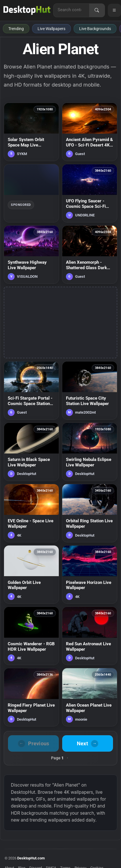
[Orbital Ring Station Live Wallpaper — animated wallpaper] (90, 513)
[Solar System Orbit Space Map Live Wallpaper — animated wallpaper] (31, 132)
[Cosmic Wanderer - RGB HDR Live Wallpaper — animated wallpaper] (31, 636)
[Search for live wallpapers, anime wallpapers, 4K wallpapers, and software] (71, 10)
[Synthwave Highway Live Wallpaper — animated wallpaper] (31, 255)
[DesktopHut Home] (27, 10)
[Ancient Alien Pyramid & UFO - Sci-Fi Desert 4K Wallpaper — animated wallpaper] (90, 132)
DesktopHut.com (31, 858)
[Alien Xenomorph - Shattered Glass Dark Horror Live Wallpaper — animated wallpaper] (90, 255)
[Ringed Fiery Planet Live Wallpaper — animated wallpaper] (31, 697)
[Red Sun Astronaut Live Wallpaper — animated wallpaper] (90, 636)
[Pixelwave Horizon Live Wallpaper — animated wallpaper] (90, 574)
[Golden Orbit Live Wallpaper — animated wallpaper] (31, 574)
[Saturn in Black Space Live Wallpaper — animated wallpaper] (31, 452)
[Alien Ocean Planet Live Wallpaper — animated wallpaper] (90, 697)
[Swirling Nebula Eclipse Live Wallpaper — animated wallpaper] (90, 452)
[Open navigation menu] (114, 10)
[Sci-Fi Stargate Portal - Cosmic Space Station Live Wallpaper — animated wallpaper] (31, 390)
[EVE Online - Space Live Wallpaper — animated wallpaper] (31, 513)
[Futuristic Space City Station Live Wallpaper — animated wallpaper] (90, 390)
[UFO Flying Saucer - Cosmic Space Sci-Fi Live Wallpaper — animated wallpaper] (90, 193)
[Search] (97, 10)
